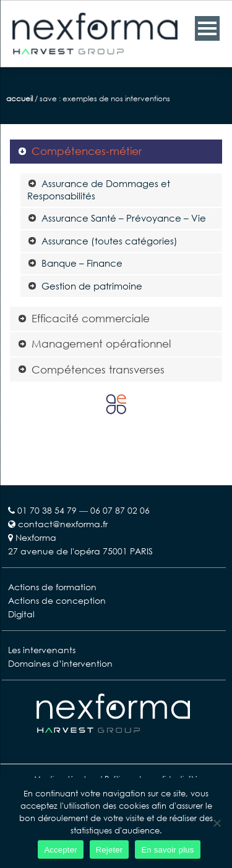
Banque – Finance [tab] (75, 263)
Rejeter (110, 850)
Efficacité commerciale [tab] (84, 318)
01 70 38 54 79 (47, 510)
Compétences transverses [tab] (91, 369)
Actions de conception (57, 600)
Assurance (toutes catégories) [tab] (102, 241)
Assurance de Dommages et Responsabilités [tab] (99, 190)
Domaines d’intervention (60, 663)
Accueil (19, 98)
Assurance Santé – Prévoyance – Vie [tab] (117, 218)
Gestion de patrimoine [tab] (85, 286)
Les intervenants (42, 650)
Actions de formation (52, 587)
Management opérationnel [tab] (94, 344)
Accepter (60, 850)
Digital (21, 614)
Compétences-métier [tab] (79, 151)
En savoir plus (167, 850)
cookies (134, 806)
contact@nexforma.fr (58, 524)
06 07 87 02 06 (120, 510)
